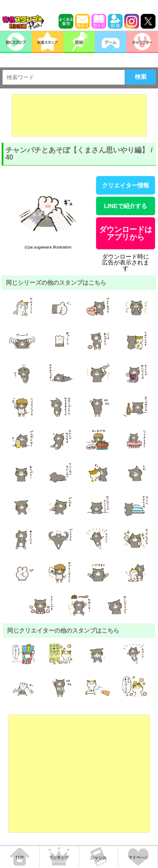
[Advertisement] (79, 115)
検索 (141, 77)
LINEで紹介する (126, 206)
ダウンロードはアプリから (126, 233)
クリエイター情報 (126, 185)
